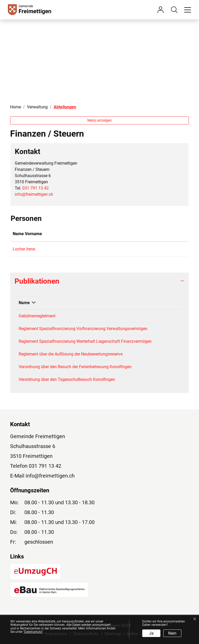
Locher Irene (24, 249)
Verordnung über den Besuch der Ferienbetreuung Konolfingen (75, 367)
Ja (151, 633)
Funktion (75, 234)
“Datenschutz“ (33, 632)
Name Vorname (27, 234)
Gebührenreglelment (37, 316)
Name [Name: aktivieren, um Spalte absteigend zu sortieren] (24, 303)
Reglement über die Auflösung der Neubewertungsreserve (71, 354)
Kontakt (119, 234)
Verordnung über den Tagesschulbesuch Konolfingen (67, 379)
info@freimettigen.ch (34, 194)
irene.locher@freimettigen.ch (138, 249)
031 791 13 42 (35, 188)
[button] (176, 10)
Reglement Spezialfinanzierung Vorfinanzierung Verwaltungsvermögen (83, 329)
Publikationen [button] (37, 281)
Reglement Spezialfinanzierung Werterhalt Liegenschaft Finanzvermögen (85, 341)
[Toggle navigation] (187, 10)
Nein (172, 633)
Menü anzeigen (99, 120)
